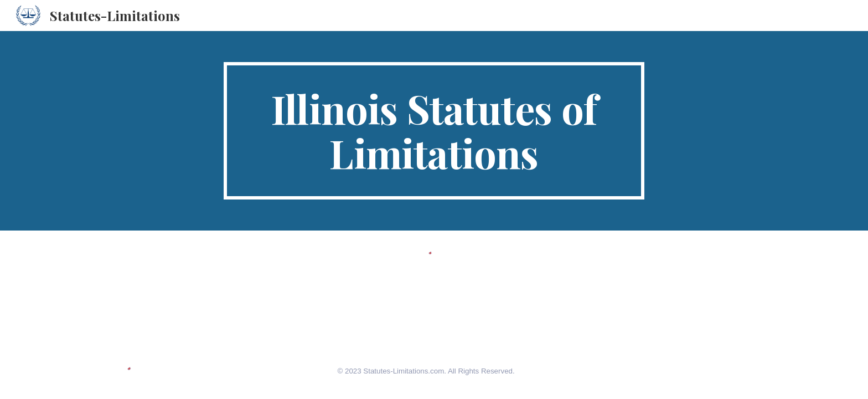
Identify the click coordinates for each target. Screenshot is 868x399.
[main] (434, 131)
